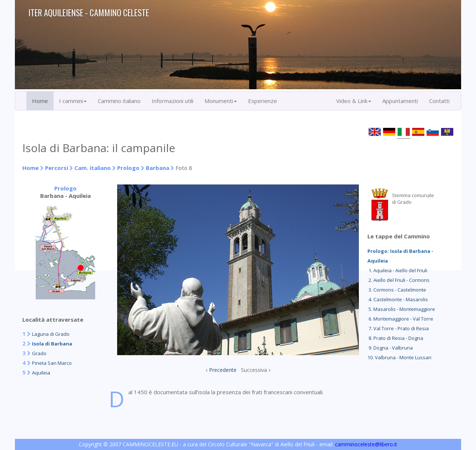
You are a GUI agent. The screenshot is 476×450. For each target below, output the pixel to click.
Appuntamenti (400, 101)
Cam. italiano (93, 168)
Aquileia (41, 373)
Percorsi (57, 168)
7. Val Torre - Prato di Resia (398, 328)
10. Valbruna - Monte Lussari (399, 357)
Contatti (439, 101)
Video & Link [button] (354, 101)
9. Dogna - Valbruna (390, 348)
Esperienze (263, 101)
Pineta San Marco (52, 363)
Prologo (128, 168)
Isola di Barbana (52, 344)
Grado (39, 353)
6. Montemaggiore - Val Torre (400, 319)
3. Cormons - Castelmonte (397, 290)
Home (40, 101)
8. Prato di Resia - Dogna (395, 338)
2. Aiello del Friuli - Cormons (398, 280)
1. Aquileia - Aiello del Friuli (397, 270)
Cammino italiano (119, 101)
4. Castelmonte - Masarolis (398, 299)
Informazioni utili (173, 101)
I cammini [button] (73, 101)
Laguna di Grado (51, 334)
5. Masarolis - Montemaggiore (401, 309)
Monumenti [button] (221, 101)
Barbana (157, 168)
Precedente (223, 370)
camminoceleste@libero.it (366, 444)
